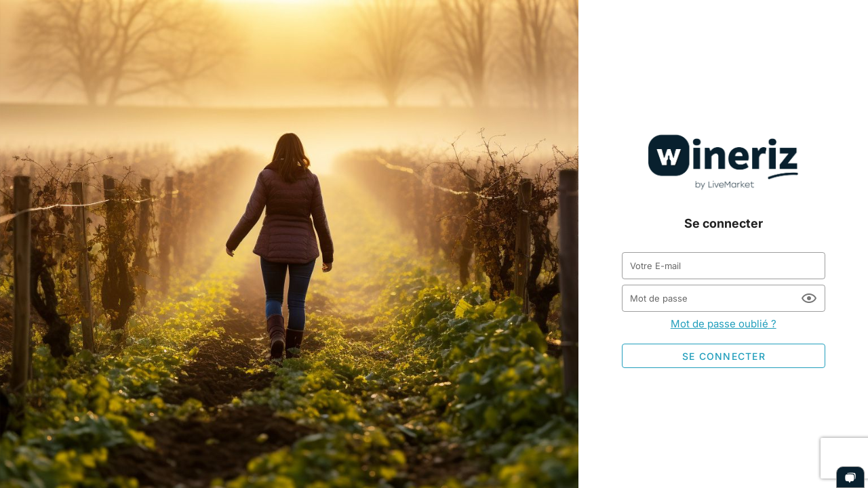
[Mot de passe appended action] (809, 298)
